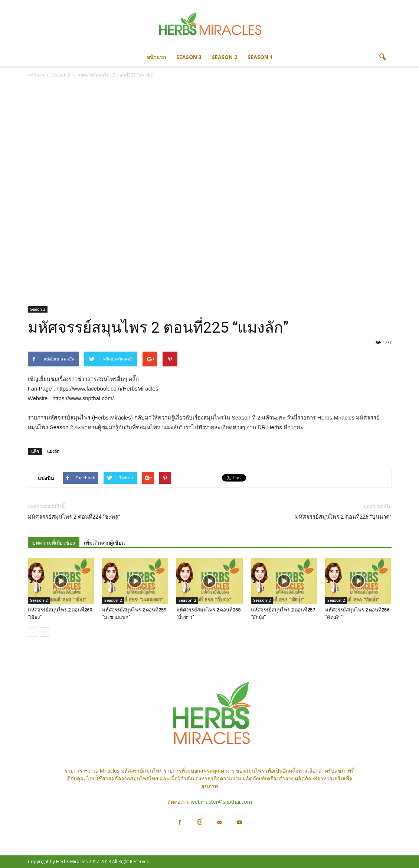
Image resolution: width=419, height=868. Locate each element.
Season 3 (189, 57)
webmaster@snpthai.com (221, 802)
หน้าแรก (156, 57)
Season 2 (225, 57)
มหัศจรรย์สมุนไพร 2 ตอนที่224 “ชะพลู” (74, 517)
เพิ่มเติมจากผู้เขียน (104, 543)
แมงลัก (53, 451)
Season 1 (260, 57)
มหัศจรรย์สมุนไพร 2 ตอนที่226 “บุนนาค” (343, 517)
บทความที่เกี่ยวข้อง (54, 543)
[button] (383, 57)
